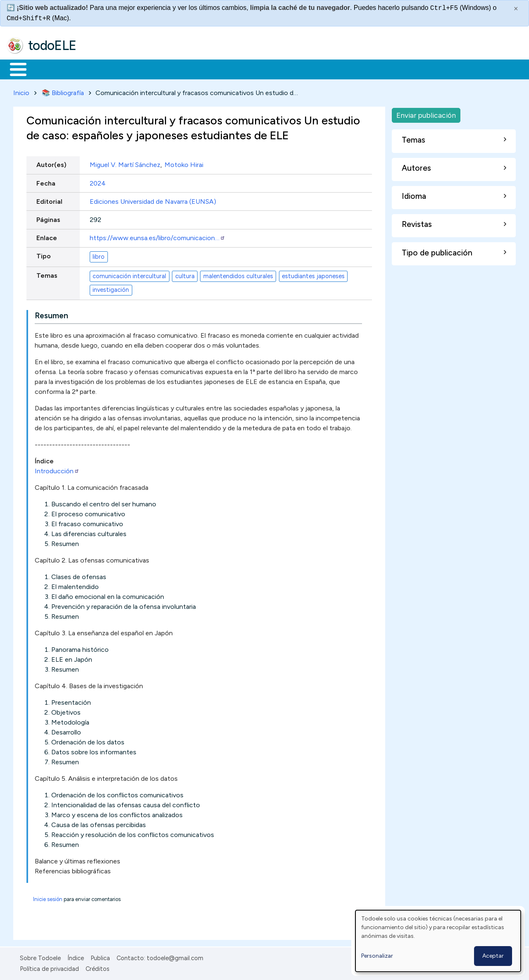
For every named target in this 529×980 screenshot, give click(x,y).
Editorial (49, 200)
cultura (185, 274)
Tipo (44, 255)
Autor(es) (51, 163)
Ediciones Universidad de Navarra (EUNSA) (153, 200)
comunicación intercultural (129, 274)
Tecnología (247, 69)
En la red (195, 69)
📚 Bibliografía (63, 91)
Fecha (46, 182)
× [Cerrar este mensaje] (516, 9)
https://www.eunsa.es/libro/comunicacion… (157, 237)
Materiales (46, 69)
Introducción (57, 469)
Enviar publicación (426, 113)
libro (99, 255)
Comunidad (302, 69)
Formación (100, 69)
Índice (76, 956)
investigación (111, 289)
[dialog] (438, 941)
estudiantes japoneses (313, 274)
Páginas (48, 218)
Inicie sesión (48, 898)
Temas (47, 274)
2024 (98, 182)
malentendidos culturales (238, 274)
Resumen (51, 314)
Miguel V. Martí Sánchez (125, 163)
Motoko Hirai (184, 163)
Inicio (14, 69)
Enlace (47, 237)
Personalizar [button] (377, 956)
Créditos (98, 968)
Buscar (340, 69)
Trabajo (149, 69)
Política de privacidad (49, 968)
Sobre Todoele (40, 956)
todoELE (52, 45)
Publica (100, 956)
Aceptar (493, 956)
